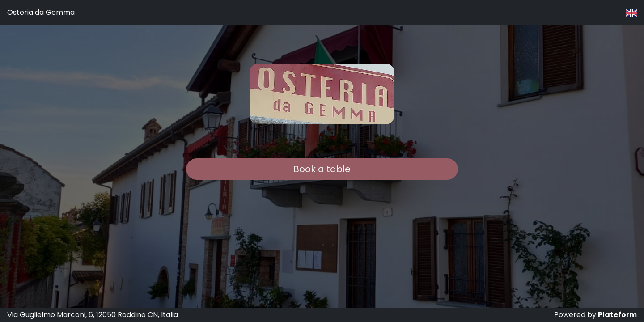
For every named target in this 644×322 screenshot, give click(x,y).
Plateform (617, 315)
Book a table (322, 169)
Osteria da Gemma (41, 12)
